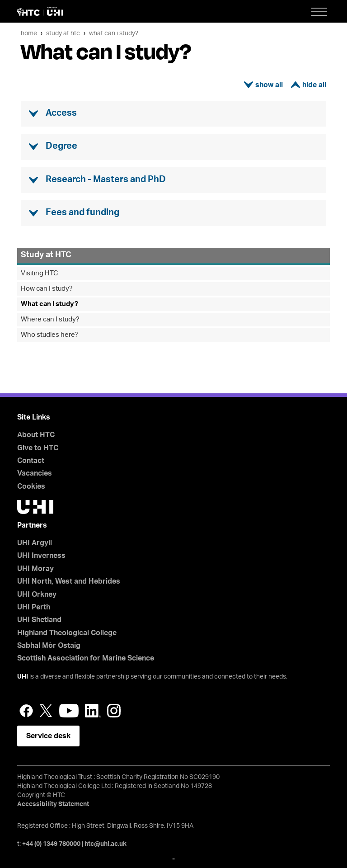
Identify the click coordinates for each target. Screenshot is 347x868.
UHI (23, 677)
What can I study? (114, 33)
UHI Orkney (37, 594)
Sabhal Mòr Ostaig (49, 646)
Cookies (31, 486)
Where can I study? (50, 319)
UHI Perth (34, 607)
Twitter (46, 711)
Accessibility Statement (53, 804)
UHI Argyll (35, 543)
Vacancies (35, 473)
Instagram (114, 711)
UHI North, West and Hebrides (69, 581)
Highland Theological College (67, 633)
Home (29, 33)
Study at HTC (63, 33)
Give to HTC (38, 448)
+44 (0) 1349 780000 (51, 844)
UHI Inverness (41, 556)
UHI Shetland (39, 620)
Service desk (48, 736)
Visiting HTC (40, 273)
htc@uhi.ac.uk (106, 844)
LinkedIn (93, 711)
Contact (31, 461)
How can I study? (47, 289)
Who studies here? (49, 335)
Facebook (26, 711)
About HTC (36, 435)
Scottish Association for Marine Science (86, 658)
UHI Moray (35, 569)
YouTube (69, 711)
